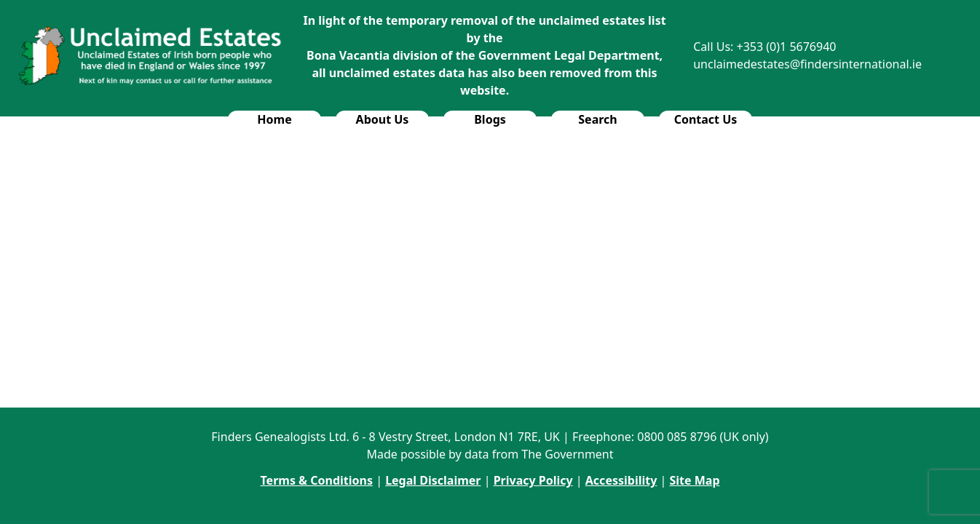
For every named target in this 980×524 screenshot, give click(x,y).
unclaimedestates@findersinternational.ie (807, 64)
